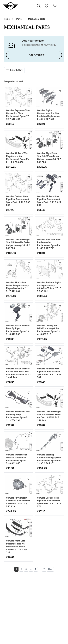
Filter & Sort (14, 70)
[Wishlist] (47, 6)
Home (7, 19)
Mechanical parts (36, 19)
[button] (63, 6)
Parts (19, 19)
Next (50, 569)
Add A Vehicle (34, 55)
